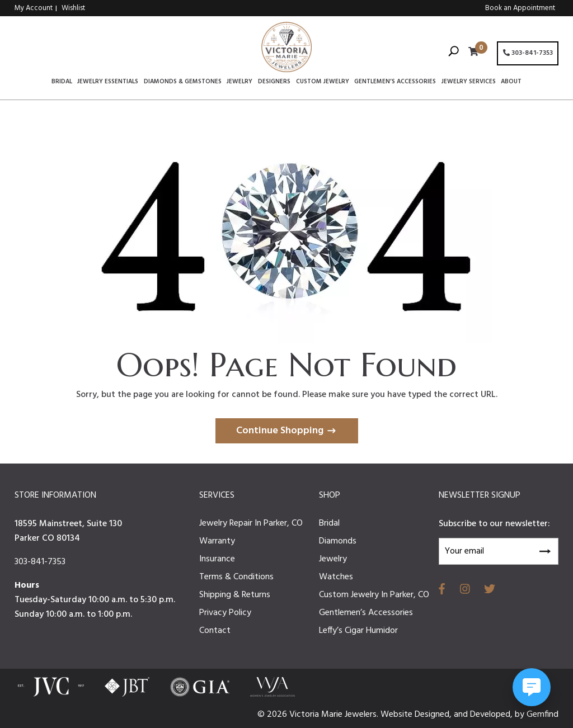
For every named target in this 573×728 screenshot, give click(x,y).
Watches (336, 577)
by (521, 715)
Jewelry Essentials (108, 82)
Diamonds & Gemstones (183, 82)
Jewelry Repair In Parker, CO (251, 523)
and (462, 715)
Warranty (217, 541)
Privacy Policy (225, 613)
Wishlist (73, 8)
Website (398, 715)
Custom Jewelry (323, 82)
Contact (215, 631)
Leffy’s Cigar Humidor (358, 631)
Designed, (434, 715)
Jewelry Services (469, 82)
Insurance (217, 559)
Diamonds (338, 541)
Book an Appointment (520, 8)
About (511, 82)
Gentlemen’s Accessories (395, 82)
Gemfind (543, 715)
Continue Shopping (280, 431)
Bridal (62, 82)
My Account (34, 8)
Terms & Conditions (236, 577)
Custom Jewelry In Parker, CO (374, 595)
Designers (274, 82)
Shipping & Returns (235, 595)
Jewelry (239, 82)
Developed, (492, 715)
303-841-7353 (528, 53)
